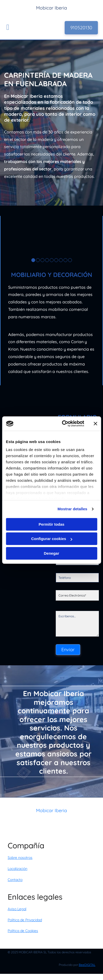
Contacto (15, 880)
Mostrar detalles (72, 509)
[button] (81, 28)
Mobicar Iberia (52, 810)
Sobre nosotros (20, 858)
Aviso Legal (17, 909)
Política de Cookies (23, 931)
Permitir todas (52, 524)
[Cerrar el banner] (95, 424)
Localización (18, 869)
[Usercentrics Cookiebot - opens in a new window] (63, 424)
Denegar (51, 553)
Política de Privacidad (25, 920)
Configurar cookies (52, 539)
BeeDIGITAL (87, 965)
